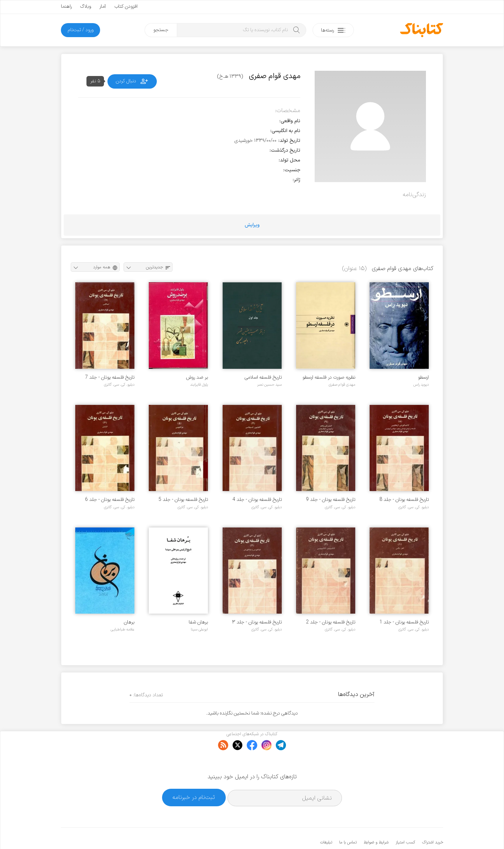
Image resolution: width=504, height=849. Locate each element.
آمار (103, 6)
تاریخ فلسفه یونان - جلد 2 (331, 622)
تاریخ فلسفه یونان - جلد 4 (257, 500)
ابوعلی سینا (199, 629)
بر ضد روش (197, 377)
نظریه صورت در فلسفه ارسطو (329, 377)
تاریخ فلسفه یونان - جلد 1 (404, 622)
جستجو (161, 30)
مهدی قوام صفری (342, 385)
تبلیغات (326, 821)
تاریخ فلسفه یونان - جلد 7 (110, 377)
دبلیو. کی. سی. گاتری (119, 385)
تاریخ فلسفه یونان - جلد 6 (110, 500)
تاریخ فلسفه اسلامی (263, 377)
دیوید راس (421, 385)
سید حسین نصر (269, 385)
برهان (129, 622)
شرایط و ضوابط (376, 821)
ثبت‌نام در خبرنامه (194, 776)
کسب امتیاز (405, 821)
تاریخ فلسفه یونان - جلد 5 (183, 500)
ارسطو (423, 377)
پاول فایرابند (199, 385)
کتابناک (406, 832)
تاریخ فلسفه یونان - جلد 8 (404, 500)
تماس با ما (348, 821)
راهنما (66, 6)
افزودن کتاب (126, 6)
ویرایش (252, 225)
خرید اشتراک (433, 821)
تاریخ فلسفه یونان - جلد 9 (331, 500)
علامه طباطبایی (122, 629)
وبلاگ (86, 6)
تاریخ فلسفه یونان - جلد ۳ (257, 622)
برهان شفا (198, 622)
